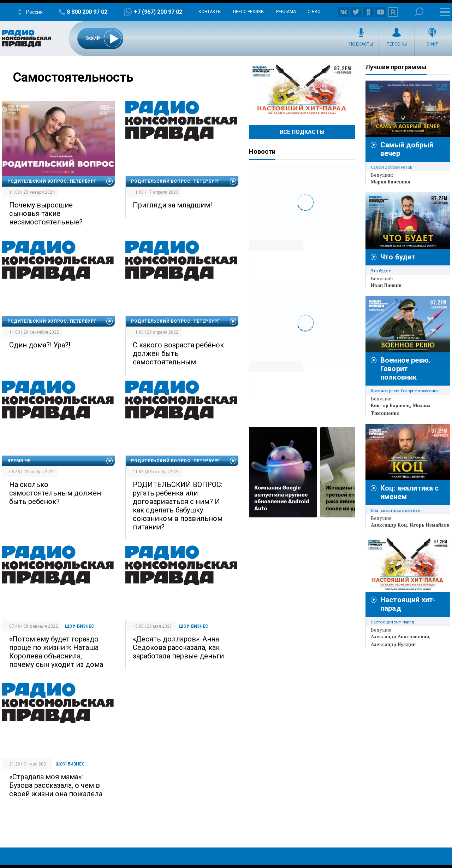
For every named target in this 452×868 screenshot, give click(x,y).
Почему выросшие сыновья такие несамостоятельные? (46, 213)
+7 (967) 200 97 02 (158, 12)
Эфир (432, 44)
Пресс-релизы (249, 12)
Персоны (397, 44)
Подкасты (361, 44)
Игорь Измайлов (430, 525)
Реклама (286, 12)
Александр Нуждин (393, 644)
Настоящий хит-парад (302, 90)
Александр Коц (389, 525)
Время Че (19, 461)
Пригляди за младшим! (172, 205)
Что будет (398, 257)
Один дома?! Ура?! (40, 345)
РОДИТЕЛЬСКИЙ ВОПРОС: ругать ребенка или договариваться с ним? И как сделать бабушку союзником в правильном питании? (178, 506)
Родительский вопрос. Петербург (52, 181)
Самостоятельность (73, 77)
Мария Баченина (391, 182)
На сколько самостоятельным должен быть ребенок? (55, 493)
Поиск (419, 12)
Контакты (210, 12)
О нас (314, 12)
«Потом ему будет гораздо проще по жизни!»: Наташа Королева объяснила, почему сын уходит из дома (56, 652)
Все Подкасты (302, 132)
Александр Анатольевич (400, 637)
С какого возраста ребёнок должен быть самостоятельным (178, 353)
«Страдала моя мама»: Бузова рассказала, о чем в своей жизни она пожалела (56, 785)
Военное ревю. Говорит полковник (405, 369)
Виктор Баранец (390, 405)
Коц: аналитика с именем (396, 510)
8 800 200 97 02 (87, 12)
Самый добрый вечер (391, 167)
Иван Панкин (386, 285)
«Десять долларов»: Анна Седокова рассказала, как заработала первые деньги (178, 647)
